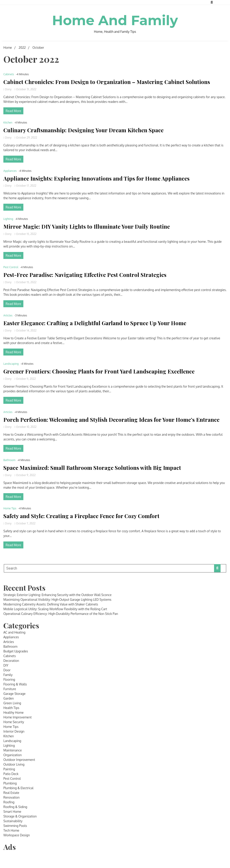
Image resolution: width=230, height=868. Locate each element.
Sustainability (13, 821)
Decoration (11, 661)
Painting (9, 769)
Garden (9, 698)
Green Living (12, 703)
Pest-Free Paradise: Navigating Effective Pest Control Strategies (85, 275)
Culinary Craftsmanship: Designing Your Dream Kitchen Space (83, 130)
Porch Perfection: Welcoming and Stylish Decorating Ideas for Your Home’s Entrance (111, 420)
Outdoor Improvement (19, 760)
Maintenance (13, 750)
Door (7, 670)
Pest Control (11, 267)
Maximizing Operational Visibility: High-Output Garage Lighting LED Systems (57, 600)
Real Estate (11, 793)
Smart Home (12, 812)
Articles (8, 315)
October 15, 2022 (25, 234)
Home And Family (115, 20)
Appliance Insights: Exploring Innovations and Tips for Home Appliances (96, 178)
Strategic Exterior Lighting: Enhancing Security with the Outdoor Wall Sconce (57, 595)
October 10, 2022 (25, 427)
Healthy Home (13, 712)
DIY (6, 665)
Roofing (9, 802)
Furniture (10, 689)
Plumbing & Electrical (18, 788)
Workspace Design (17, 835)
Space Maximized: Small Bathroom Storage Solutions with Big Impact (92, 468)
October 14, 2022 (25, 330)
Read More (13, 111)
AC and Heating (14, 632)
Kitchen (8, 123)
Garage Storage (14, 694)
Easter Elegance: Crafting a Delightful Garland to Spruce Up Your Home (95, 323)
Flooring (9, 679)
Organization (13, 755)
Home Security (14, 722)
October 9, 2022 (25, 475)
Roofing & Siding (15, 807)
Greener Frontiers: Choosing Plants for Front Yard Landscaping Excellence (99, 371)
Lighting (8, 219)
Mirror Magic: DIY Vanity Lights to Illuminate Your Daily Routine (87, 226)
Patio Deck (11, 774)
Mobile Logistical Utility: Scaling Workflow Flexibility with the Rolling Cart (55, 609)
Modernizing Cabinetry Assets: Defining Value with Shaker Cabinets (51, 604)
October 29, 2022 (26, 138)
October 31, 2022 (25, 89)
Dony (8, 89)
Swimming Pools (15, 826)
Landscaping (11, 364)
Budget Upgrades (16, 651)
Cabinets (9, 74)
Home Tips (10, 508)
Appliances (10, 171)
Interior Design (14, 731)
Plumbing (10, 783)
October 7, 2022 (25, 523)
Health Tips (11, 708)
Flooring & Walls (15, 684)
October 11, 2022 (25, 379)
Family (8, 675)
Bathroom (9, 460)
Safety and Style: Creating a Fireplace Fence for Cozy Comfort (81, 516)
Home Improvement (18, 717)
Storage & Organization (20, 816)
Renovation (11, 797)
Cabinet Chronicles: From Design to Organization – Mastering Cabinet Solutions (107, 82)
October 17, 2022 (25, 186)
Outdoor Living (14, 764)
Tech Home (11, 830)
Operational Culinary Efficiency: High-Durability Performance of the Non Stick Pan (61, 614)
